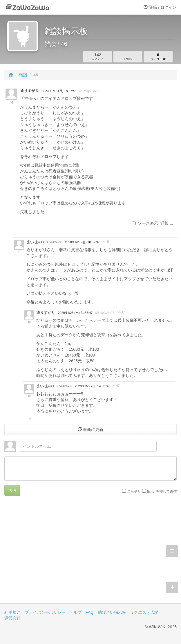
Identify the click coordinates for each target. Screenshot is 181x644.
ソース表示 (145, 223)
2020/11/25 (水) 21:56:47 (75, 313)
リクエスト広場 (144, 612)
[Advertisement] (91, 554)
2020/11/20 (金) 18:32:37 (82, 242)
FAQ (90, 612)
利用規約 (12, 612)
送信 (12, 490)
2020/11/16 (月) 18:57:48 (59, 91)
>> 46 (106, 242)
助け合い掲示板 (112, 612)
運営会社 (12, 618)
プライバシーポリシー (45, 612)
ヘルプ (75, 612)
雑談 (23, 75)
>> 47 (121, 312)
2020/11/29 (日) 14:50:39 (92, 386)
